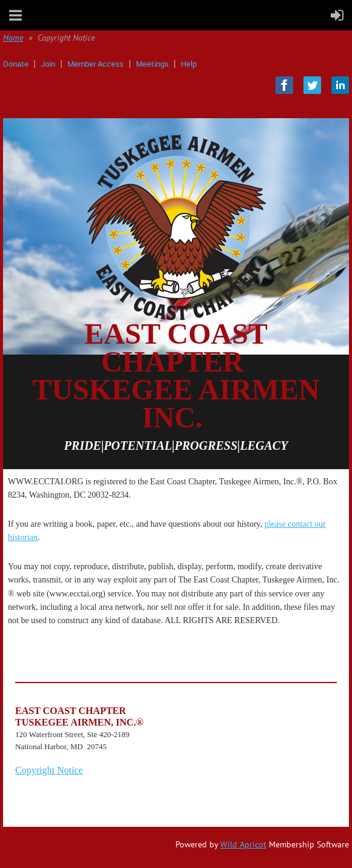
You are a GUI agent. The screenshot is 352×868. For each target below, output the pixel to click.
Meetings (152, 64)
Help (189, 64)
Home (13, 38)
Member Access (96, 64)
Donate (16, 64)
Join (48, 64)
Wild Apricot (243, 844)
